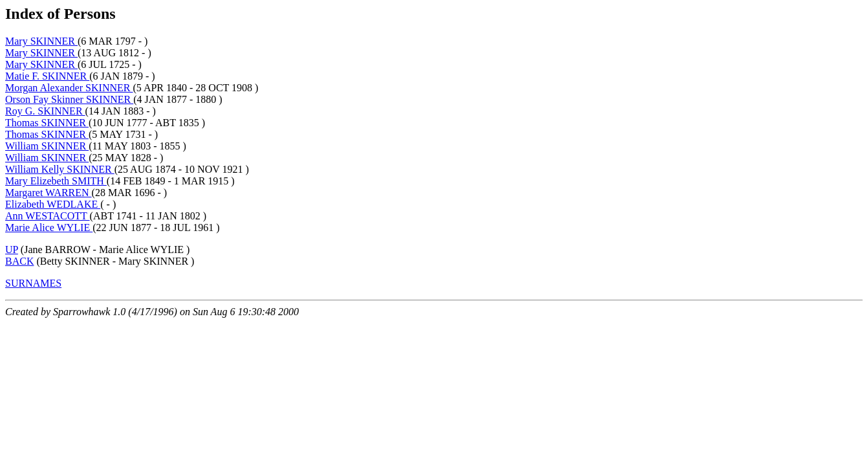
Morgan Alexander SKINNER (69, 88)
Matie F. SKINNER (47, 76)
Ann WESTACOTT (48, 216)
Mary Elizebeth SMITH (56, 181)
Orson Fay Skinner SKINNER (69, 99)
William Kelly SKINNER (60, 169)
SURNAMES (33, 283)
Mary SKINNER (41, 41)
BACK (19, 261)
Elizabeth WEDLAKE (53, 204)
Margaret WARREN (49, 193)
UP (12, 250)
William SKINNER (47, 146)
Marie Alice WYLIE (49, 227)
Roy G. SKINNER (45, 111)
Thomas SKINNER (47, 123)
